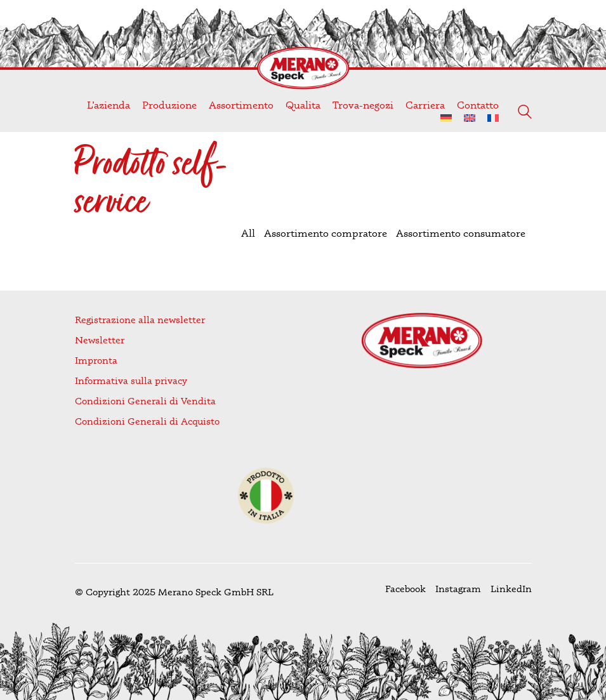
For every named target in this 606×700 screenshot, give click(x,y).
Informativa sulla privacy (131, 380)
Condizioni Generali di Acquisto (147, 421)
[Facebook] (405, 589)
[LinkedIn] (511, 589)
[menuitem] (446, 118)
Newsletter (100, 340)
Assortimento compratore (326, 233)
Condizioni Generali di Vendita (145, 401)
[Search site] (525, 113)
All (248, 233)
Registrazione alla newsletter (140, 320)
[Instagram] (458, 589)
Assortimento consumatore (461, 233)
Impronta (96, 360)
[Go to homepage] (303, 68)
